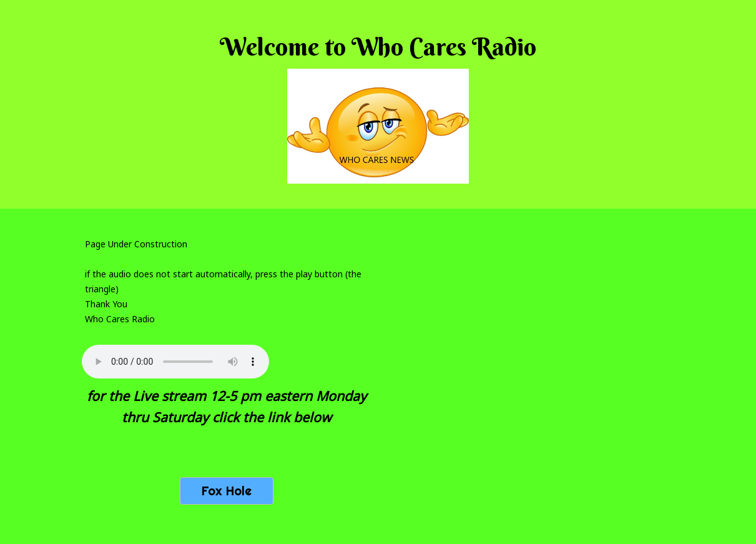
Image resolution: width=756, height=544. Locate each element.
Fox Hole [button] (227, 491)
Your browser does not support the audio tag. (175, 362)
